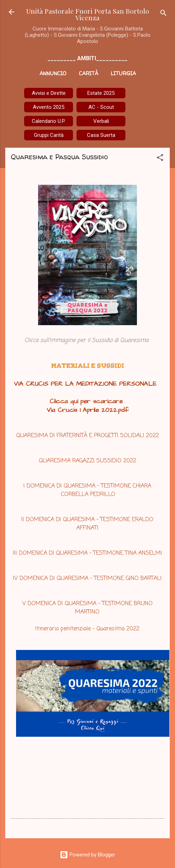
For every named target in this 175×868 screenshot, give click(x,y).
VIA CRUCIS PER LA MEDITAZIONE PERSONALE (85, 384)
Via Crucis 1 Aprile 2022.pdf (87, 410)
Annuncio (53, 73)
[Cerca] (163, 14)
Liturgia (123, 73)
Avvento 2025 (49, 107)
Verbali (101, 121)
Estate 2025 (101, 93)
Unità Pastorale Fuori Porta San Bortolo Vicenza (88, 14)
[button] (160, 159)
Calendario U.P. (49, 121)
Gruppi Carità (49, 135)
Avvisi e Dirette (49, 93)
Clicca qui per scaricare (87, 401)
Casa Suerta (101, 135)
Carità (89, 73)
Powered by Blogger (87, 855)
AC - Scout (101, 107)
